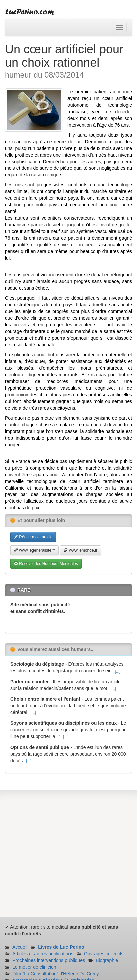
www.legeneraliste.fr (35, 550)
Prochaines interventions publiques (49, 960)
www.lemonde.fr (81, 550)
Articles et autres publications (43, 954)
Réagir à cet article (33, 537)
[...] (118, 671)
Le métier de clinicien (34, 967)
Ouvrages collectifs (104, 954)
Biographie (107, 960)
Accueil (20, 947)
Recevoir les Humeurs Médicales (46, 564)
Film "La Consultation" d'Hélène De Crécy (56, 974)
